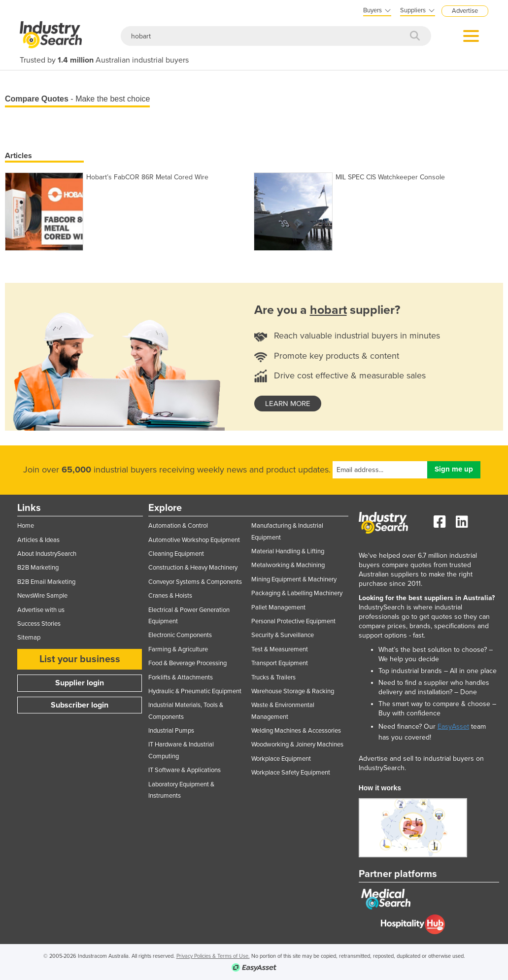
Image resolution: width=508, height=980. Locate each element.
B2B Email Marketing (46, 582)
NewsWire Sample (42, 596)
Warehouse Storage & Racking (293, 691)
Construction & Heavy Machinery (193, 568)
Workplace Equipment (281, 759)
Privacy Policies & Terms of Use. (213, 956)
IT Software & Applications (185, 770)
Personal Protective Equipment (293, 621)
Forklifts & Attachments (181, 677)
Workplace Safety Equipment (291, 773)
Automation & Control (178, 526)
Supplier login (80, 683)
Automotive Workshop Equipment (194, 540)
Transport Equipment (280, 663)
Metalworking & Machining (288, 565)
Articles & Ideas (38, 540)
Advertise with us (41, 610)
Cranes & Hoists (170, 596)
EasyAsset (453, 727)
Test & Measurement (280, 649)
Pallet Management (278, 608)
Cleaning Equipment (176, 554)
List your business (80, 659)
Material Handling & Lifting (288, 551)
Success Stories (39, 624)
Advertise (465, 11)
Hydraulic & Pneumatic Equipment (195, 691)
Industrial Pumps (171, 731)
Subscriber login (80, 705)
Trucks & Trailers (273, 677)
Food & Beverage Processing (187, 663)
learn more (288, 404)
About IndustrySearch (47, 554)
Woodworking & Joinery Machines (297, 744)
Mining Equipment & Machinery (294, 579)
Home (26, 526)
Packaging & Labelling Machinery (297, 593)
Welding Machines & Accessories (296, 731)
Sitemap (29, 638)
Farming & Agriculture (178, 649)
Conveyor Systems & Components (195, 582)
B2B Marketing (38, 568)
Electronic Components (180, 635)
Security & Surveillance (283, 635)
